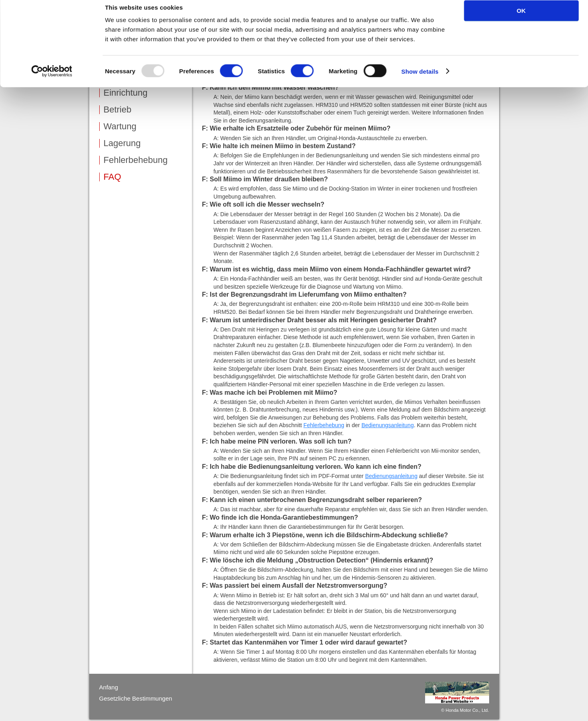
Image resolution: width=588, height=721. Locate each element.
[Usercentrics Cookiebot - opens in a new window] (52, 81)
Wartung (120, 127)
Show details (420, 81)
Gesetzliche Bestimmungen (136, 698)
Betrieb (118, 110)
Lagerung (122, 143)
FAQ (112, 177)
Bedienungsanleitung (388, 425)
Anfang (109, 687)
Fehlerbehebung (136, 160)
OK (521, 20)
